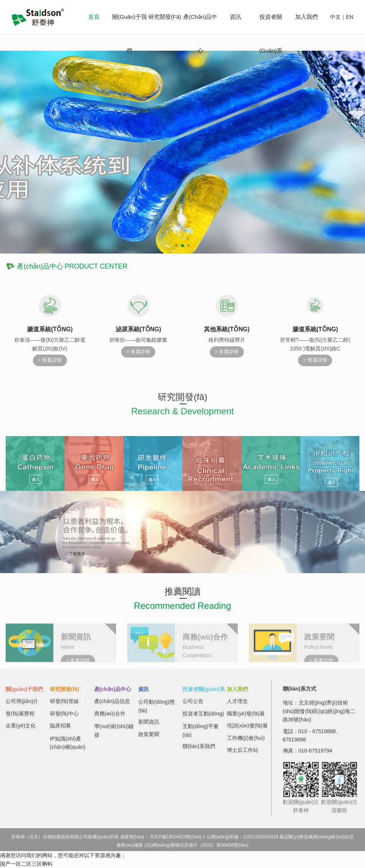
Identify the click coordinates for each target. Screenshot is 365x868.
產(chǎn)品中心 (113, 693)
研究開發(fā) (165, 17)
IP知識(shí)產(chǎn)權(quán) (68, 749)
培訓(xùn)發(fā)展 (247, 730)
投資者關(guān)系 (204, 693)
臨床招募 (60, 730)
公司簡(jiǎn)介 (22, 705)
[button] (176, 246)
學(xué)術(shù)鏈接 (114, 737)
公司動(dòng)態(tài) (156, 713)
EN (349, 17)
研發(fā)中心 (64, 717)
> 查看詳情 (50, 360)
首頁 (94, 17)
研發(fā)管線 (64, 705)
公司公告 (193, 705)
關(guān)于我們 (24, 693)
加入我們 (306, 17)
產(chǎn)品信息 (112, 705)
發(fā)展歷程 (20, 717)
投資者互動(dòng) (203, 717)
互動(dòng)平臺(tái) (201, 737)
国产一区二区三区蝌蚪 (26, 864)
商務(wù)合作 (110, 717)
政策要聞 (149, 738)
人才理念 (237, 705)
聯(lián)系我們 (199, 750)
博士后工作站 (243, 754)
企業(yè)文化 (21, 730)
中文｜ (338, 17)
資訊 (235, 17)
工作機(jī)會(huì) (246, 742)
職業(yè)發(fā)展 (246, 717)
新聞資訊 (149, 726)
